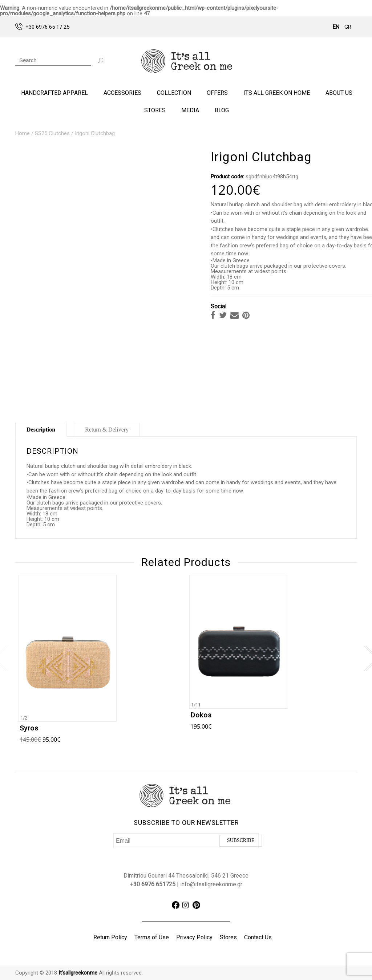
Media (190, 110)
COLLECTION (174, 93)
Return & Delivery (107, 430)
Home (23, 133)
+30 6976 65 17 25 (42, 27)
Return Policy (110, 937)
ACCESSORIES (122, 93)
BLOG (222, 110)
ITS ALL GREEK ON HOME (277, 93)
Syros (29, 728)
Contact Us (258, 937)
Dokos (201, 715)
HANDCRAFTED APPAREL (54, 93)
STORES (155, 110)
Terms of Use (152, 937)
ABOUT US (339, 93)
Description (41, 430)
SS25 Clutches (52, 133)
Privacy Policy (194, 937)
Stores (228, 937)
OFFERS (217, 93)
